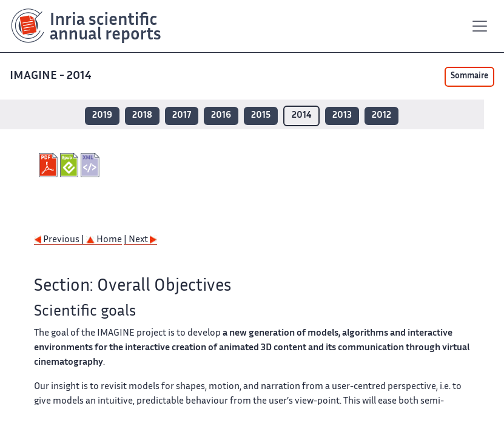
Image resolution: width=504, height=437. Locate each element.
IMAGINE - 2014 (52, 76)
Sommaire (469, 76)
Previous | (60, 240)
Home (104, 240)
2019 (102, 116)
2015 (261, 116)
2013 (342, 116)
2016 (221, 116)
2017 (182, 116)
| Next (140, 240)
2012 (381, 116)
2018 (142, 116)
